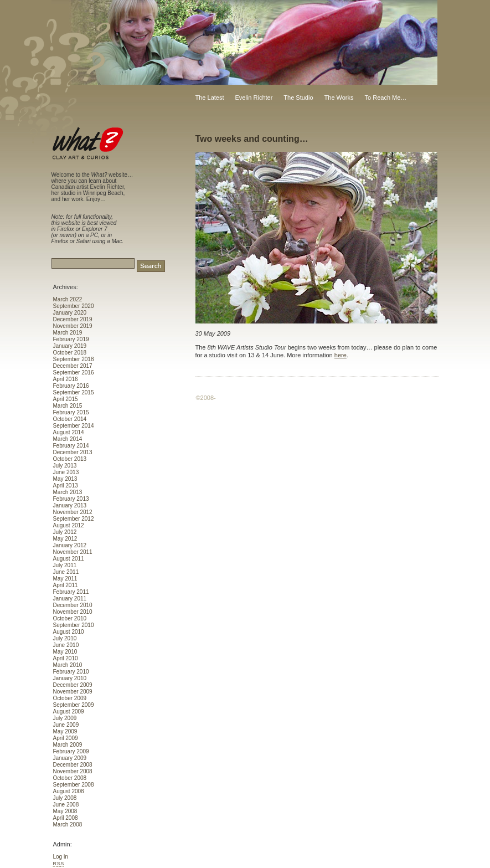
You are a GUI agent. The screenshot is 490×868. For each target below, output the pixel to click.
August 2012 (69, 525)
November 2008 (73, 771)
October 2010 (70, 618)
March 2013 (68, 492)
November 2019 (73, 326)
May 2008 (65, 811)
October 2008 (70, 778)
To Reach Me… (386, 97)
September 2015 (74, 392)
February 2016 (71, 386)
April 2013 (66, 486)
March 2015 (68, 406)
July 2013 (65, 466)
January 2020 (70, 313)
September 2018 (74, 359)
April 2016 (66, 379)
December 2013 (73, 452)
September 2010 (74, 625)
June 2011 (66, 572)
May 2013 (65, 479)
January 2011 (70, 599)
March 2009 (68, 745)
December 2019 (73, 319)
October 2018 (70, 353)
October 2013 (70, 459)
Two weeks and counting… (252, 139)
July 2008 (65, 798)
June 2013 (66, 472)
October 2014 (70, 419)
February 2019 (71, 339)
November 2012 (73, 512)
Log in (61, 857)
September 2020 (74, 306)
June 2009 (66, 725)
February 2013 (71, 499)
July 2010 (65, 638)
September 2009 (74, 705)
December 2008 (73, 765)
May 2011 (65, 579)
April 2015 (66, 399)
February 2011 (71, 592)
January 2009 (70, 758)
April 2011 (66, 585)
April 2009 (66, 738)
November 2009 (73, 692)
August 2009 (69, 712)
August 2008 (69, 791)
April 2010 (66, 658)
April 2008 (66, 818)
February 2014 (71, 446)
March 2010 (68, 665)
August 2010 (69, 632)
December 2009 (73, 685)
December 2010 (73, 605)
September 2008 (74, 785)
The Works (339, 97)
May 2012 (65, 539)
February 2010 (71, 672)
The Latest (210, 97)
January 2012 (70, 545)
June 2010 (66, 645)
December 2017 (73, 366)
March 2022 (68, 299)
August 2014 (69, 432)
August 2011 (69, 559)
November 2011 (73, 552)
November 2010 (73, 612)
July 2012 (65, 532)
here (341, 355)
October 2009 (70, 698)
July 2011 (65, 565)
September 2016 (74, 373)
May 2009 (65, 731)
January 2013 (70, 505)
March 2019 (68, 333)
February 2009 (71, 751)
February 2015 (71, 412)
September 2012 (74, 519)
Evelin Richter (254, 97)
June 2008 (66, 805)
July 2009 (65, 718)
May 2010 (65, 652)
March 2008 (68, 825)
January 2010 (70, 678)
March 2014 (68, 439)
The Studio (298, 97)
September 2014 (74, 426)
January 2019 (70, 346)
